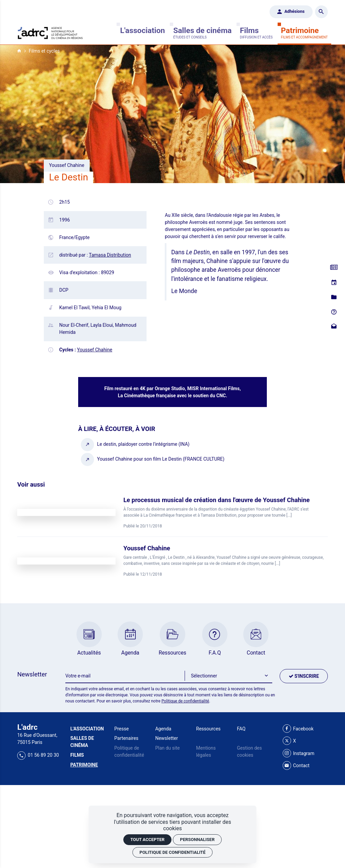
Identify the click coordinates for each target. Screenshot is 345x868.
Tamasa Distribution (110, 255)
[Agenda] (334, 283)
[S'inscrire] (304, 676)
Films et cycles (44, 51)
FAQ (241, 729)
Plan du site (168, 748)
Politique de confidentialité (185, 701)
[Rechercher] (321, 12)
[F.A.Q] (334, 312)
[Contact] (334, 326)
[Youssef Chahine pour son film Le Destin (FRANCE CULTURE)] (153, 459)
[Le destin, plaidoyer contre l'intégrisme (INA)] (135, 444)
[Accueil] (50, 32)
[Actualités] (334, 268)
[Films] (256, 33)
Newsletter (167, 738)
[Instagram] (299, 754)
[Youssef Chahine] (172, 561)
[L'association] (142, 33)
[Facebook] (298, 729)
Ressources (208, 729)
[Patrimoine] (304, 33)
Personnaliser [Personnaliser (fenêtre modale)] (197, 840)
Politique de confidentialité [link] (172, 852)
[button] (228, 676)
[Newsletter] (125, 676)
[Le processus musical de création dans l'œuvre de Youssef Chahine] (172, 513)
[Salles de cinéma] (202, 33)
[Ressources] (334, 297)
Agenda (163, 729)
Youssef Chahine (95, 350)
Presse (121, 729)
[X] (289, 741)
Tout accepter (147, 840)
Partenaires (126, 738)
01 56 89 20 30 (38, 755)
